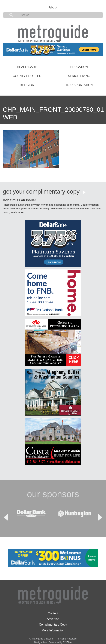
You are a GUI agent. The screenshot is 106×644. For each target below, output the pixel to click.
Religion (27, 85)
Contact (53, 604)
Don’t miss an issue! (19, 200)
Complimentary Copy (53, 615)
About (53, 7)
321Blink (68, 633)
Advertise (53, 609)
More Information (53, 621)
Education (79, 67)
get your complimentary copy (41, 192)
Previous (6, 513)
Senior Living (79, 76)
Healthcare (27, 67)
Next (100, 513)
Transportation (79, 85)
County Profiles (27, 76)
